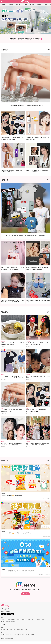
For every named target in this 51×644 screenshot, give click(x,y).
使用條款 (22, 634)
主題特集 (3, 621)
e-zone (26, 629)
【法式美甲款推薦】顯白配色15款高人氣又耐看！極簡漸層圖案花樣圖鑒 (25, 106)
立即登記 (25, 594)
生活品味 (18, 4)
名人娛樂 (25, 4)
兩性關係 (45, 4)
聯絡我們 (32, 634)
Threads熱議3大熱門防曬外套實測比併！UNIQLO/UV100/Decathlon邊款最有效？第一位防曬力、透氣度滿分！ (13, 378)
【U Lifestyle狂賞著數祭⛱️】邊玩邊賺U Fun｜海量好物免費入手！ (17, 533)
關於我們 (3, 634)
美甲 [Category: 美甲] (2, 408)
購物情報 (33, 619)
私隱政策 (27, 634)
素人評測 (39, 619)
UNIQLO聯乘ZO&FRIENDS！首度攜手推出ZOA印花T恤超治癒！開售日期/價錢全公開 (26, 236)
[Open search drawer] (50, 2)
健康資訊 (32, 4)
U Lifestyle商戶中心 (10, 634)
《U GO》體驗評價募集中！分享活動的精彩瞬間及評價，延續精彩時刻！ (18, 571)
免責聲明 (17, 634)
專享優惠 (13, 621)
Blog (22, 629)
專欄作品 (44, 619)
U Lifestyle (3, 629)
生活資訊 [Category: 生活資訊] (3, 375)
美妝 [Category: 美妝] (27, 408)
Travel (11, 629)
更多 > (48, 50)
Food (14, 629)
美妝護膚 (4, 4)
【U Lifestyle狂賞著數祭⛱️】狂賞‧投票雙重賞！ (12, 495)
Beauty (18, 629)
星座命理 (39, 4)
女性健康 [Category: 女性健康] (3, 341)
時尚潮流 (11, 4)
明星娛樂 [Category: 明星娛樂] (28, 341)
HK (7, 629)
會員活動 (8, 621)
